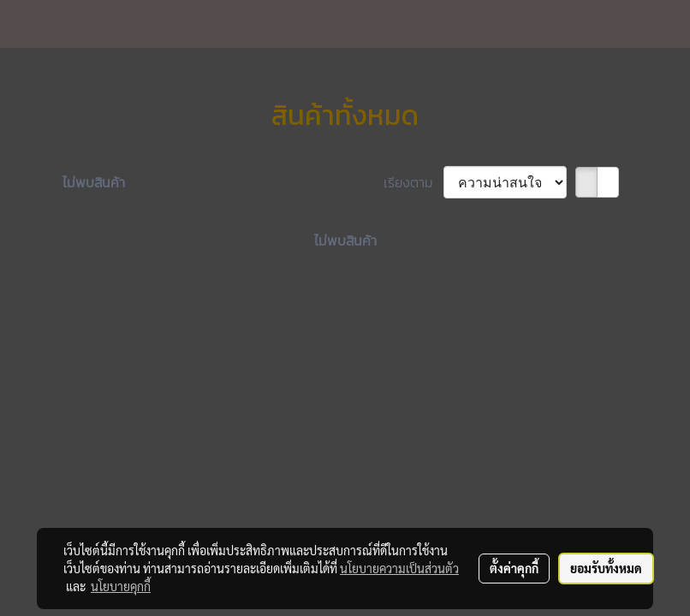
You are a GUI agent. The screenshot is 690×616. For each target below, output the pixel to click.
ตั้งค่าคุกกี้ (514, 568)
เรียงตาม (413, 182)
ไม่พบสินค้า (94, 182)
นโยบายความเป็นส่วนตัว (399, 568)
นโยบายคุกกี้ (121, 586)
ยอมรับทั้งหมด (606, 568)
